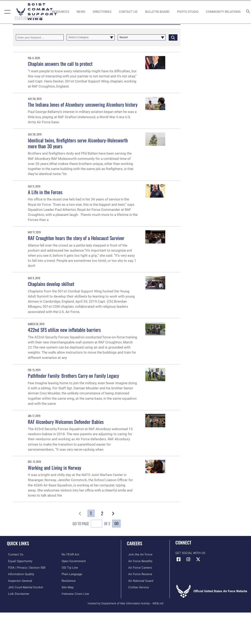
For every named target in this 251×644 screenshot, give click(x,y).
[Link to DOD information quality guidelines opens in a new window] (20, 574)
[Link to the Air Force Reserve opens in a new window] (139, 574)
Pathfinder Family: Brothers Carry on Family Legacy (73, 376)
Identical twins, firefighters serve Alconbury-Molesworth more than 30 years (78, 143)
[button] (7, 12)
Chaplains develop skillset (51, 284)
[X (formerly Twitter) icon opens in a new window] (198, 559)
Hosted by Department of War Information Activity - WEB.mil (125, 602)
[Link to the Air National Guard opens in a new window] (139, 580)
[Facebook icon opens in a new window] (178, 559)
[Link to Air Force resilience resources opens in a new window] (69, 580)
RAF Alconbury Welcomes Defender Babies (66, 422)
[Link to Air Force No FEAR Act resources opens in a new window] (70, 554)
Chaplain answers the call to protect (60, 64)
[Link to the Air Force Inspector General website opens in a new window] (19, 580)
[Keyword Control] (40, 37)
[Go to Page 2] (102, 513)
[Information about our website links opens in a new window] (17, 593)
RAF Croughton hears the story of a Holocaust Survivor (76, 238)
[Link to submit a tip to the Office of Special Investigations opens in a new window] (70, 567)
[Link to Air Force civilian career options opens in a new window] (137, 587)
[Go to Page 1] (91, 513)
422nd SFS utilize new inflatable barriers (64, 330)
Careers (135, 543)
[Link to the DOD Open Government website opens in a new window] (74, 561)
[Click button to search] (173, 37)
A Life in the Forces (45, 192)
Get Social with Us (190, 553)
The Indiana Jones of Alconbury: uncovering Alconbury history (83, 104)
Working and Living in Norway (54, 468)
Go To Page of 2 (91, 524)
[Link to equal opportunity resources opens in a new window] (19, 561)
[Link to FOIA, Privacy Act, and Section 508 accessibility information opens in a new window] (26, 567)
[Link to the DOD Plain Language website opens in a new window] (72, 574)
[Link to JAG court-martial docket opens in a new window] (24, 587)
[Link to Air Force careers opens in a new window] (139, 567)
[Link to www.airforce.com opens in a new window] (139, 554)
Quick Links (18, 543)
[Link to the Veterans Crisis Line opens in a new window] (75, 593)
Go (116, 523)
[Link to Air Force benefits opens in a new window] (139, 561)
